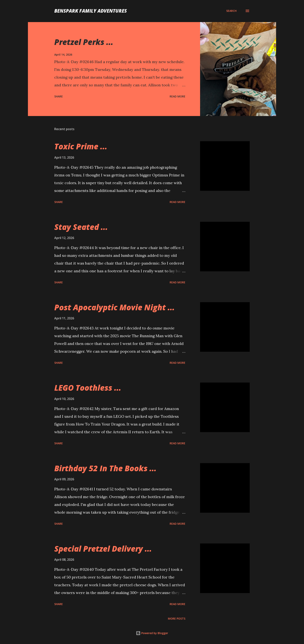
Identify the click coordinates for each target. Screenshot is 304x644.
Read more (177, 96)
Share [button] (59, 96)
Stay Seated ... (81, 227)
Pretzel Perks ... (84, 42)
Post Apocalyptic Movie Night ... (114, 307)
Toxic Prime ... (81, 146)
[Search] (231, 11)
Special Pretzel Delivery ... (103, 549)
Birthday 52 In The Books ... (105, 468)
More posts (177, 619)
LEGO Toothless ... (88, 388)
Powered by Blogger (152, 633)
